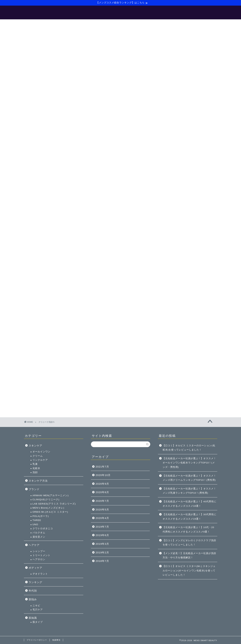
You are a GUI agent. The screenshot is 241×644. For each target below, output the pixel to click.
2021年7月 (102, 467)
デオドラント (177, 276)
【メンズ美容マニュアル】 (93, 24)
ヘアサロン (176, 262)
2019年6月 (102, 535)
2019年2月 (102, 552)
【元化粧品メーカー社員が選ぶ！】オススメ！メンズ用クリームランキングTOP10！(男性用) (189, 478)
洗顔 (172, 175)
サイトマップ (148, 24)
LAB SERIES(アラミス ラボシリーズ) (191, 206)
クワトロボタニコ (180, 231)
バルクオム (176, 235)
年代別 (170, 293)
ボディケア (173, 270)
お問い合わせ (171, 24)
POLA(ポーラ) (178, 218)
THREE (174, 222)
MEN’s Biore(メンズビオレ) (186, 210)
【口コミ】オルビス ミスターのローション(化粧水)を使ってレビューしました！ (189, 448)
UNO (173, 227)
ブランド (171, 191)
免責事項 (56, 640)
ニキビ (174, 308)
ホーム (67, 24)
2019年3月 (102, 544)
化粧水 (174, 170)
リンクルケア (177, 162)
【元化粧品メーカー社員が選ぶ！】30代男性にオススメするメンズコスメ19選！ (190, 517)
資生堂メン (176, 239)
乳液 (172, 166)
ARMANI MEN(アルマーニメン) (188, 198)
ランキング (173, 284)
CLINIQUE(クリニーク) (183, 202)
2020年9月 (102, 484)
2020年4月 (102, 518)
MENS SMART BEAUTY (120, 13)
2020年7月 (102, 501)
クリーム (175, 158)
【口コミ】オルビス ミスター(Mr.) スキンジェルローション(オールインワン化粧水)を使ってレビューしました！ (189, 571)
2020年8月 (102, 492)
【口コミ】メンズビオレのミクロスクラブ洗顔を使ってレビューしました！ (189, 543)
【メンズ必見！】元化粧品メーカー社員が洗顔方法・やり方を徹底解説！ (189, 556)
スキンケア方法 (175, 183)
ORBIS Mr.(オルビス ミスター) (188, 214)
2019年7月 (102, 527)
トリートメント (179, 258)
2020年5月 (102, 510)
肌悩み (170, 301)
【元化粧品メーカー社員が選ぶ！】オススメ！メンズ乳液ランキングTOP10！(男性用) (189, 491)
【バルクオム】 (124, 24)
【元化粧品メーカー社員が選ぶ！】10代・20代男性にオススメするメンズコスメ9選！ (188, 530)
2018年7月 (102, 561)
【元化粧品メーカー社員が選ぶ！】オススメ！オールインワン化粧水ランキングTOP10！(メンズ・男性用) (189, 463)
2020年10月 (103, 475)
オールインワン (179, 154)
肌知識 (170, 320)
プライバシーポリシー (37, 640)
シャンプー (176, 253)
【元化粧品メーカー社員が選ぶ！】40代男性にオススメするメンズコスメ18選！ (190, 504)
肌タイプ (175, 324)
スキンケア (173, 148)
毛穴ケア (175, 312)
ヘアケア (171, 247)
